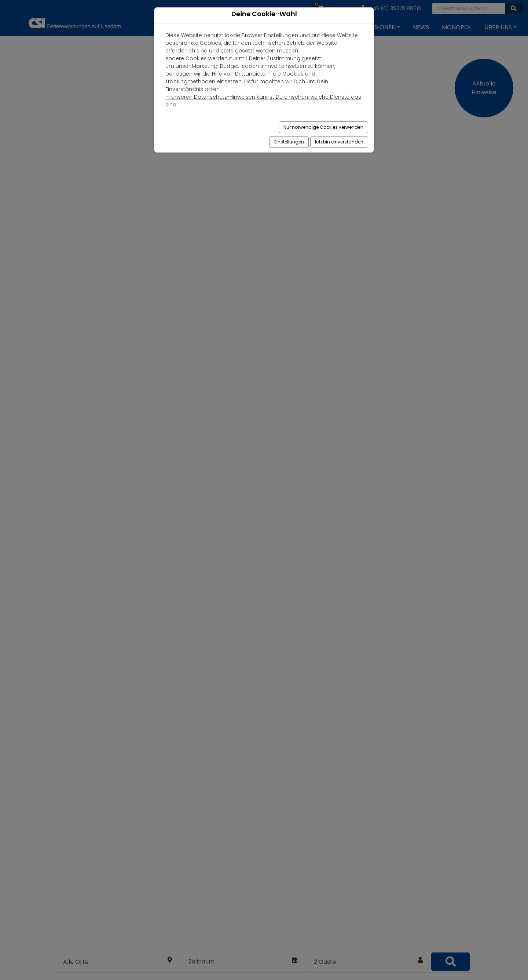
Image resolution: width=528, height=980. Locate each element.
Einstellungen (289, 142)
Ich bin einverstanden (339, 142)
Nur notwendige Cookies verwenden (323, 127)
